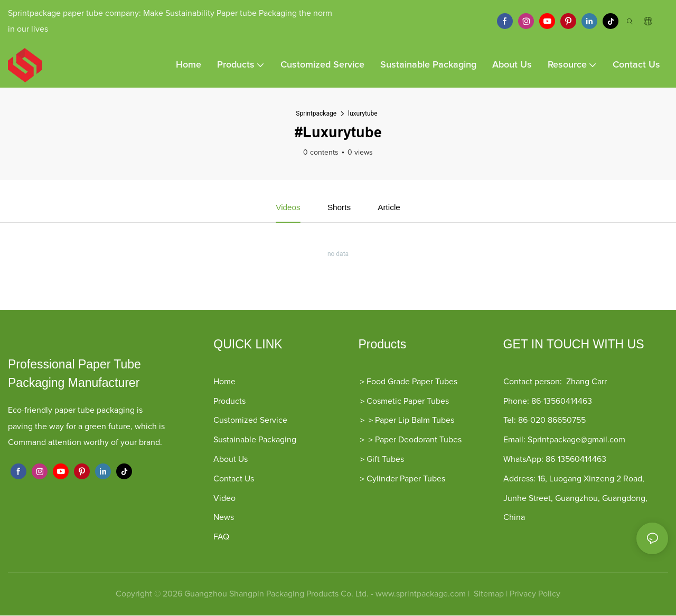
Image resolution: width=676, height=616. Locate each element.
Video (224, 499)
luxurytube (363, 113)
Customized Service (250, 421)
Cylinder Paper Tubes (406, 479)
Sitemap (488, 594)
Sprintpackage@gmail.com (576, 440)
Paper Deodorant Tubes (418, 440)
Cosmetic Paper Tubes (408, 402)
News (224, 518)
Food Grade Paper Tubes (412, 382)
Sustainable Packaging (255, 440)
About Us (231, 460)
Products (229, 402)
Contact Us (234, 479)
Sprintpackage (316, 113)
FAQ (221, 537)
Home (224, 382)
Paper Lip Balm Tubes (415, 421)
